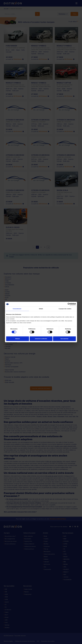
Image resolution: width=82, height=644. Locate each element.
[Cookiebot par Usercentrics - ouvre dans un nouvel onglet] (69, 304)
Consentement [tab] (17, 309)
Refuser (18, 339)
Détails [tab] (41, 309)
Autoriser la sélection (41, 339)
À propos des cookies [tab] (65, 309)
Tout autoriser (64, 339)
